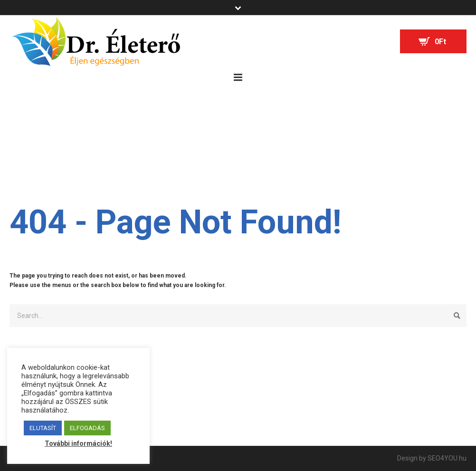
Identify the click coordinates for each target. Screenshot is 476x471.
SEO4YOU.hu (447, 458)
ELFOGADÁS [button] (87, 428)
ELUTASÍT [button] (43, 428)
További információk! (78, 443)
